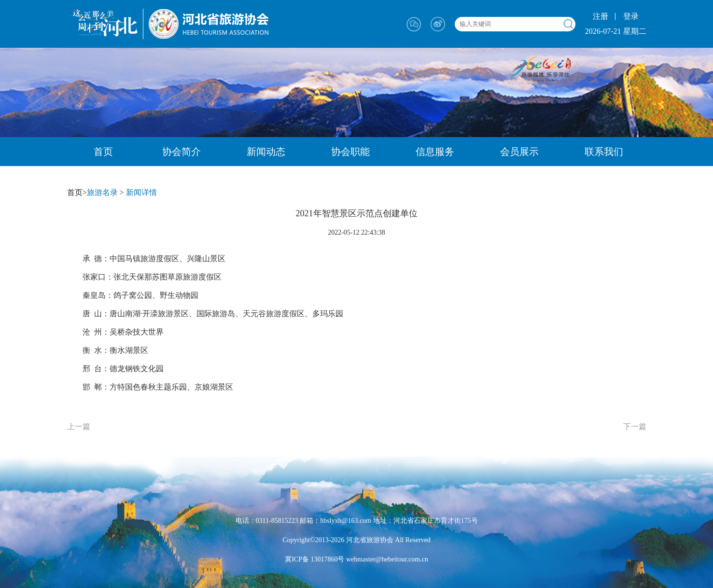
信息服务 (435, 152)
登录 (631, 16)
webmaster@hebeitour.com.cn (386, 559)
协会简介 (182, 152)
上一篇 (79, 427)
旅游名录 (102, 192)
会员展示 (519, 152)
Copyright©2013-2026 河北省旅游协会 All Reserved (356, 540)
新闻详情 (141, 192)
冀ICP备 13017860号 (315, 559)
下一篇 (635, 427)
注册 (601, 16)
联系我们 (604, 152)
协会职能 (350, 152)
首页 (103, 152)
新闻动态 (266, 152)
